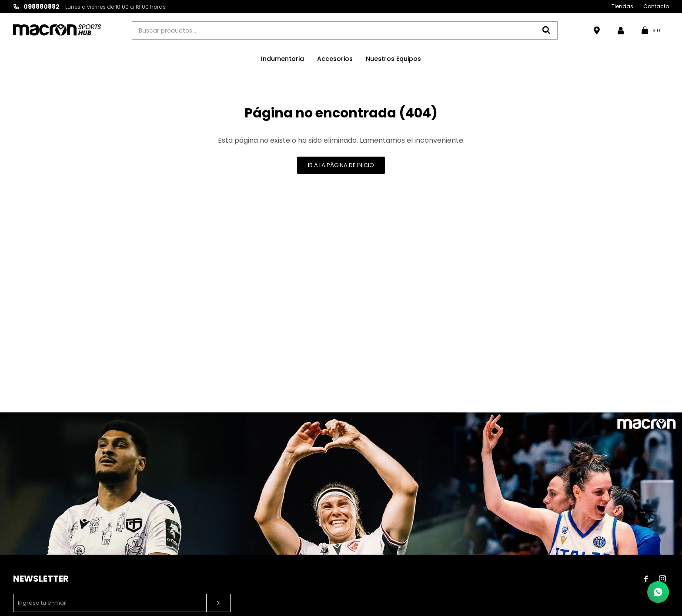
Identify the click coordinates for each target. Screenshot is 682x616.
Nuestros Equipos (393, 59)
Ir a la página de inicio (341, 165)
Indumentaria (282, 59)
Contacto (656, 6)
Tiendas (622, 6)
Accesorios (335, 59)
